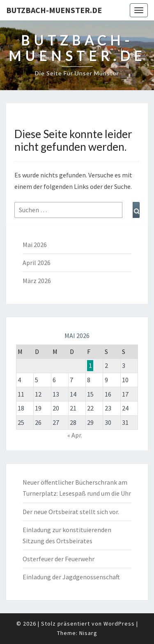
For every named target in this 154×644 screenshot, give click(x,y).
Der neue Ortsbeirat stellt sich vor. (71, 512)
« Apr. (75, 435)
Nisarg (88, 633)
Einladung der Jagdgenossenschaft (71, 577)
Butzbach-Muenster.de (54, 10)
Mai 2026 (35, 245)
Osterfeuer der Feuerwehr (59, 559)
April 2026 (37, 263)
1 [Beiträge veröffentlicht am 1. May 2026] (90, 365)
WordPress (119, 624)
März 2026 (37, 281)
